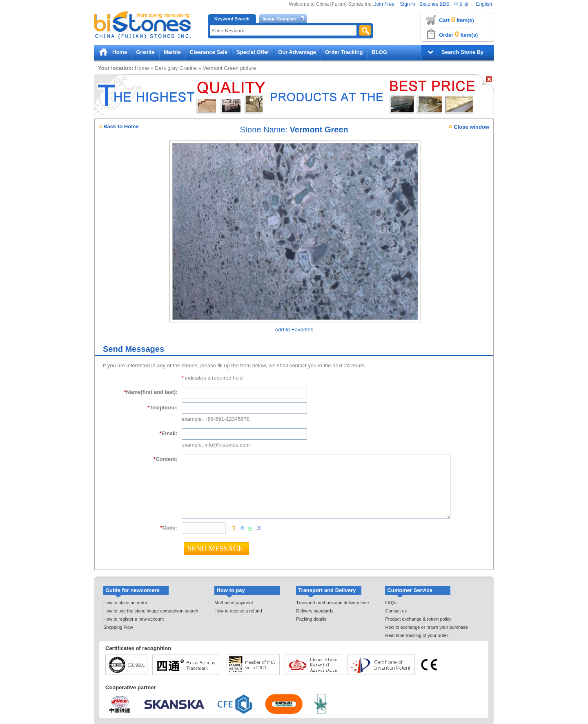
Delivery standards (315, 611)
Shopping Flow (118, 627)
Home (120, 52)
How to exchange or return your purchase (426, 627)
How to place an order (125, 603)
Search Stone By (462, 52)
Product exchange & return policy (418, 619)
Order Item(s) (458, 34)
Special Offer (253, 52)
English (484, 4)
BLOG (379, 52)
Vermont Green (220, 68)
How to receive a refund (238, 611)
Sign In (408, 4)
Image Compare (280, 19)
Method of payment (234, 603)
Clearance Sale (209, 52)
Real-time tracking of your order (416, 635)
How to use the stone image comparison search (151, 611)
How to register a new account (134, 619)
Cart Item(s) (457, 20)
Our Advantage (297, 52)
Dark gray (166, 68)
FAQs (391, 603)
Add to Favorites (294, 330)
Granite (145, 52)
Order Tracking (344, 52)
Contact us (396, 611)
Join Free (384, 4)
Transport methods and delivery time (332, 603)
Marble (172, 52)
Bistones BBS (434, 4)
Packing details (311, 619)
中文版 (461, 4)
